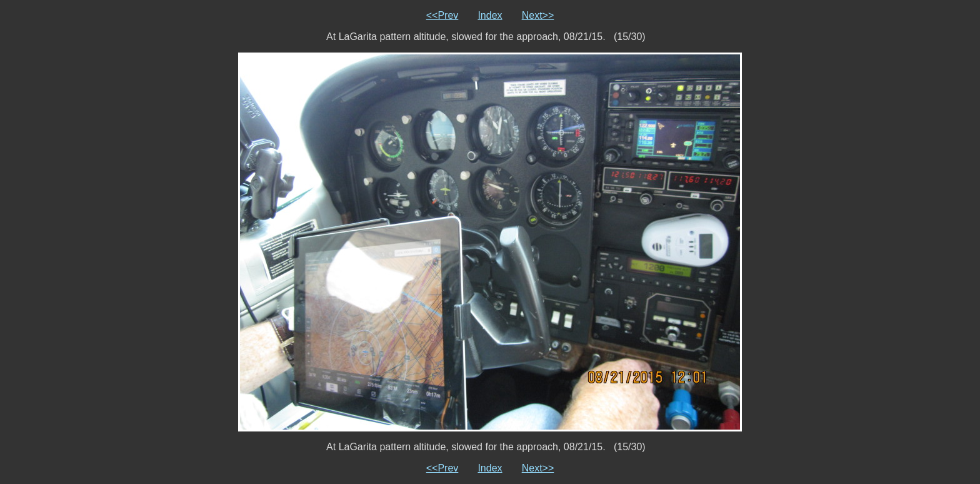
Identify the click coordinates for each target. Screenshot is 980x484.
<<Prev (442, 15)
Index (490, 15)
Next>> (538, 15)
